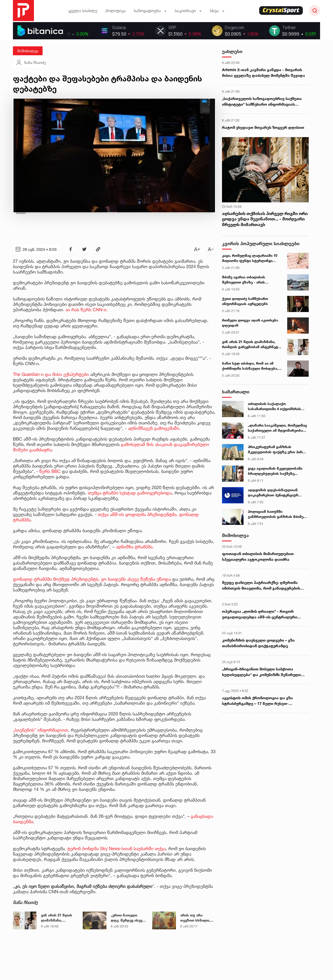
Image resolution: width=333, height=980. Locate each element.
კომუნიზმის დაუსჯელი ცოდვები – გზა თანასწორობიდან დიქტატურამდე (258, 643)
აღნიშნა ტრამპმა (134, 547)
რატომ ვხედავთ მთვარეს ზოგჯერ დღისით (263, 127)
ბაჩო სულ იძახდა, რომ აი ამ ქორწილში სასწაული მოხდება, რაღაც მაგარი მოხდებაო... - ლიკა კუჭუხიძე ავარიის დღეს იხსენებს (250, 366)
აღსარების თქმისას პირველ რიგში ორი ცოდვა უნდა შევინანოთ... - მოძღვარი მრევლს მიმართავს (265, 219)
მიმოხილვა (28, 51)
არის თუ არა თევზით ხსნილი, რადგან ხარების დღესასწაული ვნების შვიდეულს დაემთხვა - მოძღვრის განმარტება (196, 918)
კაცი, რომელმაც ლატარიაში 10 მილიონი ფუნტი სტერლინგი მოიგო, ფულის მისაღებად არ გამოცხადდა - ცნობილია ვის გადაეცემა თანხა (250, 258)
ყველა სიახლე (83, 11)
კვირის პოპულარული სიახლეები (261, 243)
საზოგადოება (150, 11)
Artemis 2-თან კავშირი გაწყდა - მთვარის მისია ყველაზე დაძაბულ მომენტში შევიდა (263, 72)
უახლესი (232, 51)
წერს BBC (50, 471)
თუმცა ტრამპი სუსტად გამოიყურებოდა (130, 493)
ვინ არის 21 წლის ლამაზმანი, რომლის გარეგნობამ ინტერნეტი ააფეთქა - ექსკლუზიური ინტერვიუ (57, 918)
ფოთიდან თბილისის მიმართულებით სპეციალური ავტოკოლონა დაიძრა (258, 556)
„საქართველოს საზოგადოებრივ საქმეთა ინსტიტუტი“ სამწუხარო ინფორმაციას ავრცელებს (262, 102)
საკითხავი (188, 11)
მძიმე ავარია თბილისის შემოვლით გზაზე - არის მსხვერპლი (244, 280)
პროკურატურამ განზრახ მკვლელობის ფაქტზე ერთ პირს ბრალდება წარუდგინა (276, 450)
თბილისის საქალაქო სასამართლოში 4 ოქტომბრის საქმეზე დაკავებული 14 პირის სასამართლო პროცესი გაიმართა (277, 407)
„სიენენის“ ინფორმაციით (41, 730)
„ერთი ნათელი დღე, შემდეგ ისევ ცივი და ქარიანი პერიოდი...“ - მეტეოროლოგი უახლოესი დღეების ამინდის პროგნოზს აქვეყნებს (128, 918)
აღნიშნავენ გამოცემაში (154, 428)
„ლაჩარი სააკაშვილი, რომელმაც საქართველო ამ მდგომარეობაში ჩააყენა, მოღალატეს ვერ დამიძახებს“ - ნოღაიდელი (277, 428)
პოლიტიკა (116, 11)
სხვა (217, 11)
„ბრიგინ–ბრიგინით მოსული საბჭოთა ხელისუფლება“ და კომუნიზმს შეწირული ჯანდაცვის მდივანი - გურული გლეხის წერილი (261, 672)
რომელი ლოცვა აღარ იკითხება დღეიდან (250, 323)
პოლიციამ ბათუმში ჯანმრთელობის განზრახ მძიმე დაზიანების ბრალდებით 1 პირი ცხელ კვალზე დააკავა (276, 514)
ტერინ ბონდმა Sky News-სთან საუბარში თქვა (117, 849)
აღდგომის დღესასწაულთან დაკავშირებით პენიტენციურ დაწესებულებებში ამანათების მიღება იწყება (275, 493)
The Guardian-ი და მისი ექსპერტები (51, 374)
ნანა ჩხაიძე (31, 63)
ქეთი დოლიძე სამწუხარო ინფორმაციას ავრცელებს (245, 301)
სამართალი (236, 392)
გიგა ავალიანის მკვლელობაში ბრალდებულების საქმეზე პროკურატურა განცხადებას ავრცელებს (275, 471)
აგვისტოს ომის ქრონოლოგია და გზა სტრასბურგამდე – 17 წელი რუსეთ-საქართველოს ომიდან (257, 701)
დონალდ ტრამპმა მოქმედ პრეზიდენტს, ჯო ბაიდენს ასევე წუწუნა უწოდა (92, 579)
